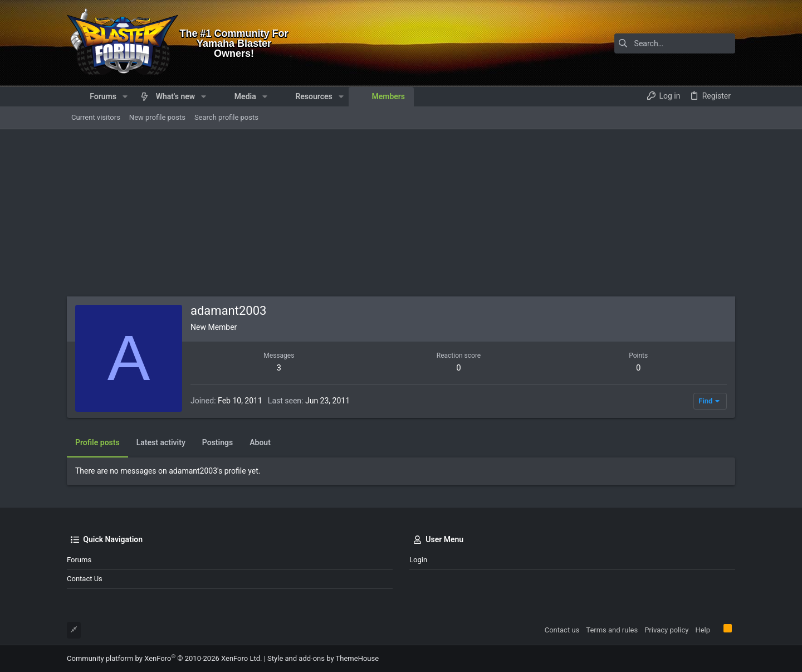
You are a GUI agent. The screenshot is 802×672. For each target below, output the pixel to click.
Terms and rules (612, 630)
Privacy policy (666, 630)
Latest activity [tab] (161, 442)
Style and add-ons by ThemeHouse (323, 658)
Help (703, 630)
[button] (125, 96)
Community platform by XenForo (164, 658)
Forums (79, 560)
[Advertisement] (401, 213)
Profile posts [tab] (97, 442)
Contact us (85, 579)
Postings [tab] (217, 442)
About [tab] (260, 442)
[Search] (666, 43)
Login (418, 560)
